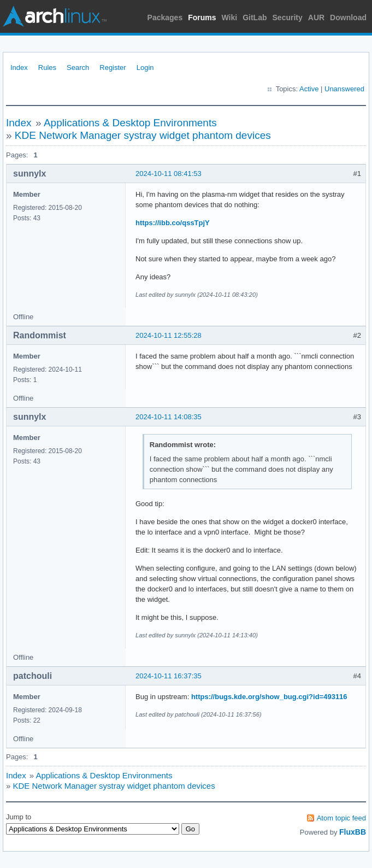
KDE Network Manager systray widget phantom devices (143, 135)
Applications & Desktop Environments (130, 123)
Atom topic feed (341, 818)
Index (19, 68)
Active (309, 89)
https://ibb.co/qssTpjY (173, 223)
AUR (316, 17)
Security (288, 17)
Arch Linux (55, 16)
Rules (47, 68)
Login (145, 68)
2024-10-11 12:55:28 (169, 335)
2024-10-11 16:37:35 (169, 676)
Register (113, 68)
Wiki (230, 17)
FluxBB (353, 832)
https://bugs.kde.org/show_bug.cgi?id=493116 (269, 697)
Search (78, 68)
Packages (165, 17)
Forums (202, 17)
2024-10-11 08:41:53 (169, 174)
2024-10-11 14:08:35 (169, 417)
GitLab (255, 17)
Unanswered (344, 89)
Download (348, 17)
